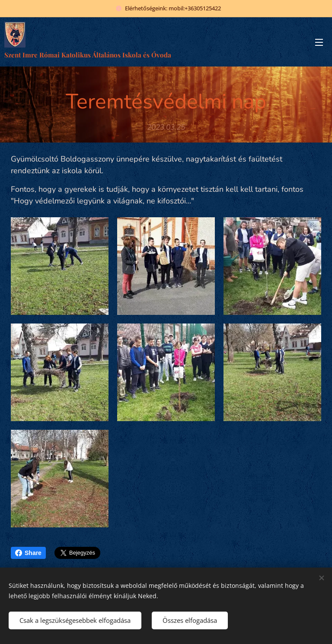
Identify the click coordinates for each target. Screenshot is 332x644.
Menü (319, 42)
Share (28, 553)
